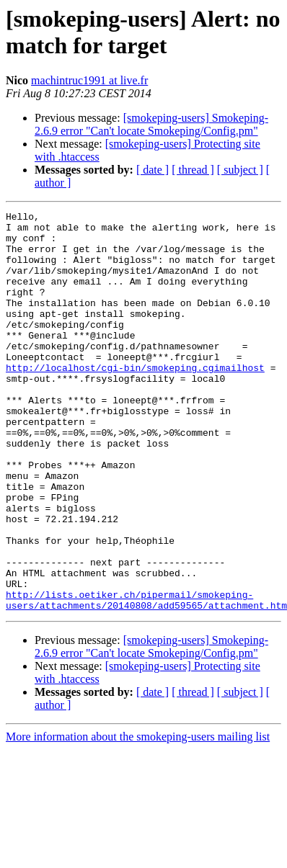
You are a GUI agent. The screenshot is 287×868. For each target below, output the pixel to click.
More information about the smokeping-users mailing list (138, 816)
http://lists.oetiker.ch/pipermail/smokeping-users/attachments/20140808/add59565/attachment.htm (146, 679)
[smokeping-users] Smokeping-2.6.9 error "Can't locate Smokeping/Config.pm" (151, 124)
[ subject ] (240, 170)
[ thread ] (193, 170)
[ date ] (153, 170)
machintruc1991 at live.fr (89, 80)
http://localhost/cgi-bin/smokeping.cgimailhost (135, 400)
